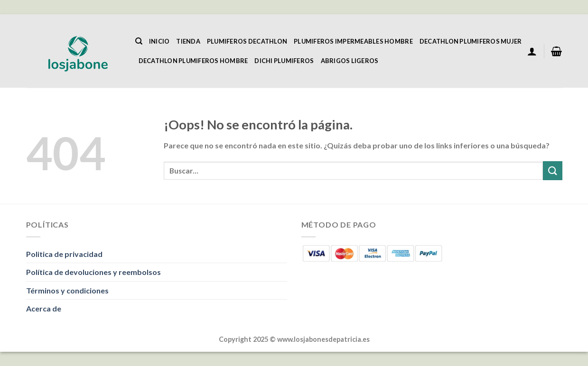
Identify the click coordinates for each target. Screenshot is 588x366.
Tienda (188, 41)
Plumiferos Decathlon (247, 41)
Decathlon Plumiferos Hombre (193, 61)
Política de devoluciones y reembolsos (93, 272)
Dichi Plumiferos (284, 61)
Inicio (159, 41)
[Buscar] (139, 41)
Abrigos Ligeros (350, 61)
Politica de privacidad (64, 254)
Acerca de (44, 308)
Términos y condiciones (67, 290)
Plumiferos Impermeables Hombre (353, 41)
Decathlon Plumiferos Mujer (471, 41)
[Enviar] (552, 170)
